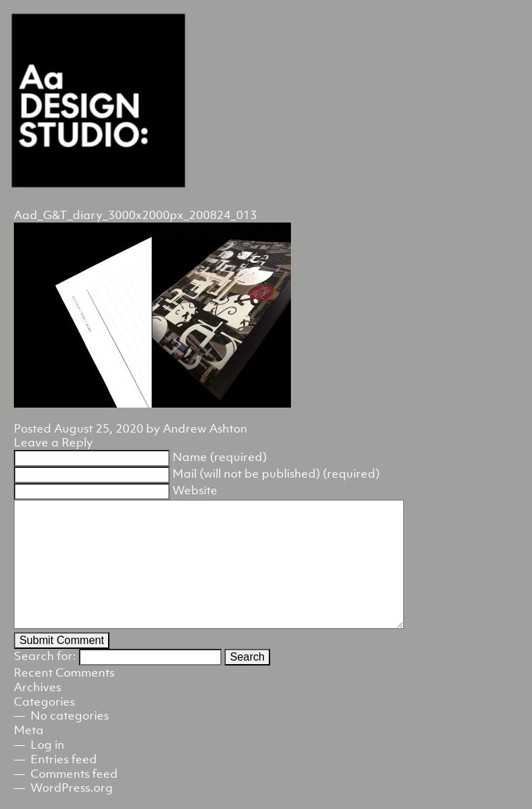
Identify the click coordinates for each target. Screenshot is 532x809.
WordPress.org (72, 788)
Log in (47, 745)
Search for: (45, 656)
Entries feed (64, 759)
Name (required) (220, 457)
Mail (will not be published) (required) (276, 473)
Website (195, 490)
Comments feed (74, 774)
